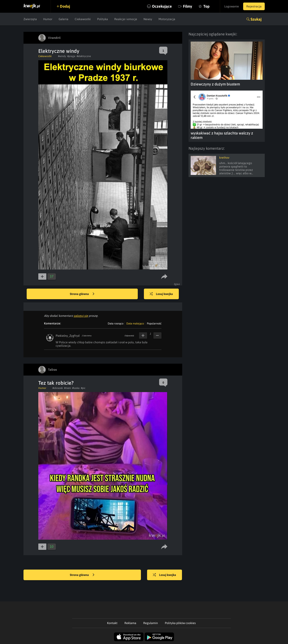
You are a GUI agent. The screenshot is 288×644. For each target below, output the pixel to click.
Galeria (63, 19)
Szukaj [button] (256, 19)
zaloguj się (81, 316)
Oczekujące (162, 6)
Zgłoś (177, 284)
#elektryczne (84, 56)
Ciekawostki (83, 19)
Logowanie (232, 6)
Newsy (148, 19)
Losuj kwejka (161, 294)
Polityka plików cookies (180, 623)
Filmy (187, 6)
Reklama (130, 623)
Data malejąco (135, 323)
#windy (62, 56)
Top (206, 6)
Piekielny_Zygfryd (68, 336)
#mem (68, 388)
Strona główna (82, 294)
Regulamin (151, 623)
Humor (48, 19)
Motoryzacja (167, 19)
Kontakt (112, 623)
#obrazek (58, 388)
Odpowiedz (129, 336)
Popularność (154, 323)
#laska (76, 388)
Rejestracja (254, 6)
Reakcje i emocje (126, 19)
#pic (83, 388)
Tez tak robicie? (56, 383)
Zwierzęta (30, 19)
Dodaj (65, 6)
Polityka (103, 19)
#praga (71, 56)
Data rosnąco (116, 323)
